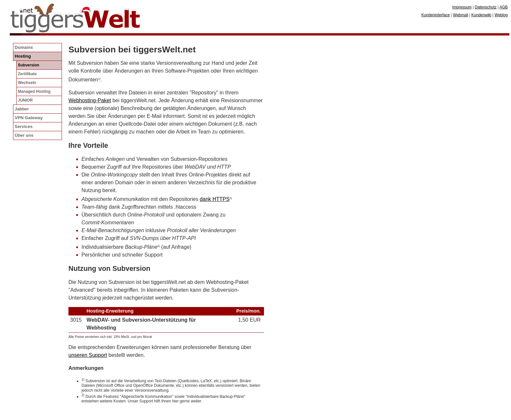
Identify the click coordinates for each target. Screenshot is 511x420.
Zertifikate (27, 74)
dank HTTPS (215, 199)
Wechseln (27, 83)
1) (99, 79)
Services (24, 126)
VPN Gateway (29, 118)
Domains (24, 47)
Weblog (501, 15)
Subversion (29, 65)
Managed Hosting (34, 91)
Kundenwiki (481, 15)
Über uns (24, 135)
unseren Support (88, 355)
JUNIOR (25, 100)
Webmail (460, 15)
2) (231, 198)
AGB (504, 7)
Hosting (23, 56)
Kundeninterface (436, 15)
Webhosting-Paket (90, 100)
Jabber (22, 109)
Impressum (462, 7)
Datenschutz (486, 7)
